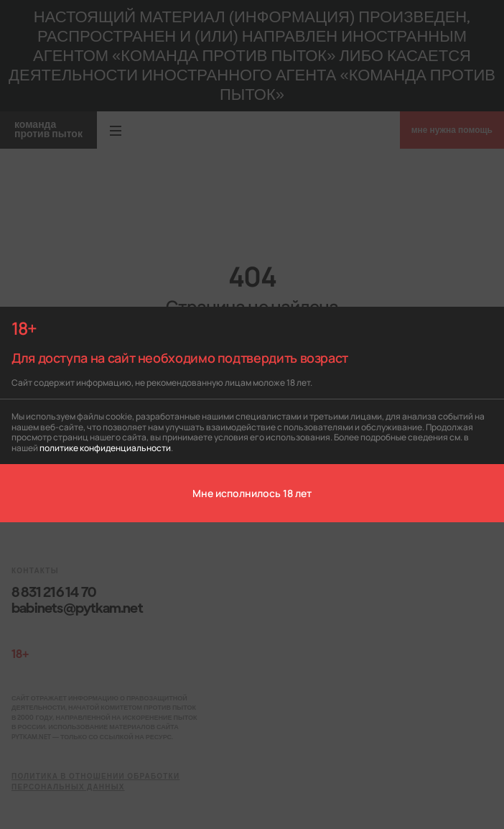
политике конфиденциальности (105, 447)
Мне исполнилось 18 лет (252, 493)
